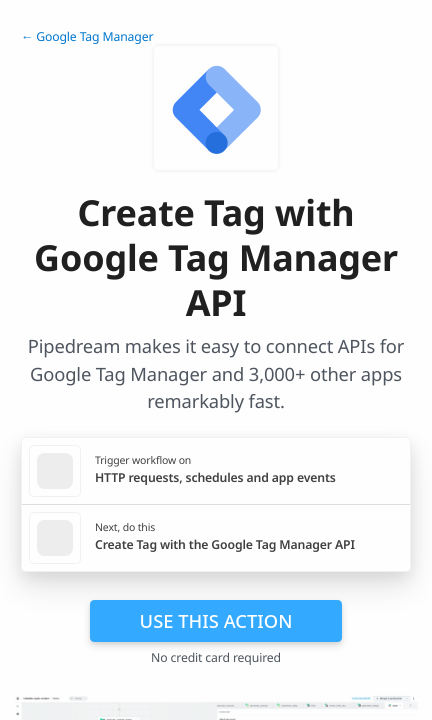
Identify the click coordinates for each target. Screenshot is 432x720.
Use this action (216, 620)
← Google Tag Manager (87, 36)
